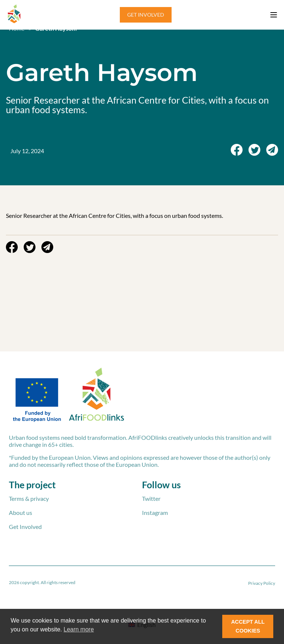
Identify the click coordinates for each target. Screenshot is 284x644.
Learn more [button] (79, 629)
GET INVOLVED (146, 15)
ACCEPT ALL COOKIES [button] (248, 626)
